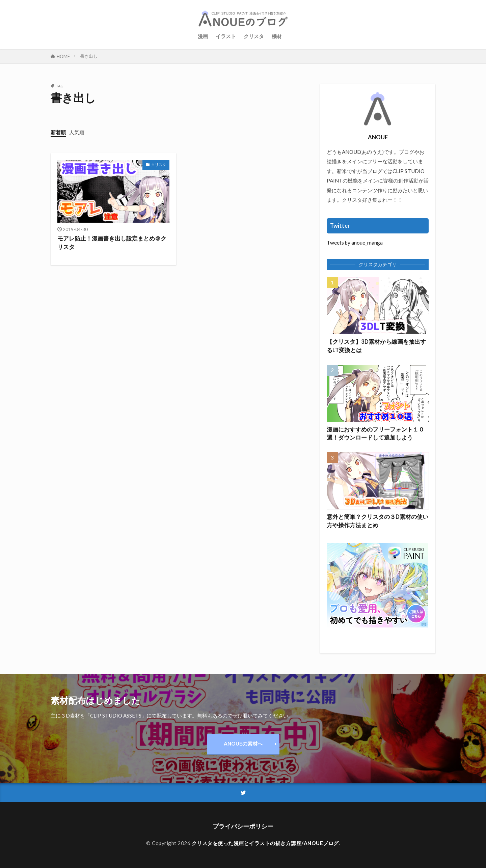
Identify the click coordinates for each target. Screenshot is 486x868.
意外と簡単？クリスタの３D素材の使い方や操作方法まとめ (377, 521)
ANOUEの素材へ (243, 744)
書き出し (89, 56)
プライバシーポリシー (243, 826)
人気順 (77, 132)
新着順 (58, 132)
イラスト (226, 36)
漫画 (203, 36)
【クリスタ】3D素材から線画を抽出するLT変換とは (376, 346)
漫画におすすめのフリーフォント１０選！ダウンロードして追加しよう (375, 434)
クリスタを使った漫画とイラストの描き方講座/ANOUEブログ (265, 843)
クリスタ (254, 36)
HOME (63, 56)
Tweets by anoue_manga (355, 243)
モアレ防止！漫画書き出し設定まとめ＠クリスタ (112, 243)
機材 (277, 36)
